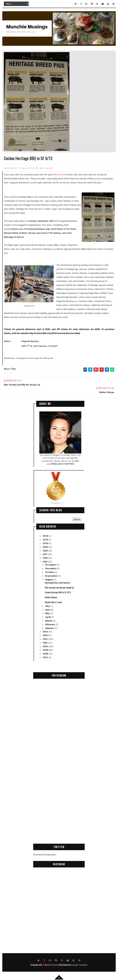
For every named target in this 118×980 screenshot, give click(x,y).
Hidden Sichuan (51, 597)
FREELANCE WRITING (62, 463)
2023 (46, 539)
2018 (45, 550)
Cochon (60, 175)
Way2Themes (53, 964)
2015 (45, 561)
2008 (46, 653)
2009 (46, 650)
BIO (77, 460)
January (50, 627)
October (50, 572)
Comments (47, 168)
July (48, 605)
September (52, 575)
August (49, 579)
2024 (46, 535)
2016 (46, 557)
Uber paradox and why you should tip (59, 587)
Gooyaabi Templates (79, 964)
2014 (46, 631)
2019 (46, 547)
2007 (46, 657)
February (50, 624)
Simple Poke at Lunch (53, 602)
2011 (45, 642)
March (49, 620)
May (48, 613)
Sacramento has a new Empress (57, 582)
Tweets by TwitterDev (45, 854)
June (48, 609)
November (51, 568)
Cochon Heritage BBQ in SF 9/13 (58, 592)
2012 (45, 639)
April (48, 617)
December (51, 564)
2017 (45, 554)
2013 (45, 635)
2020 (46, 543)
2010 (46, 646)
